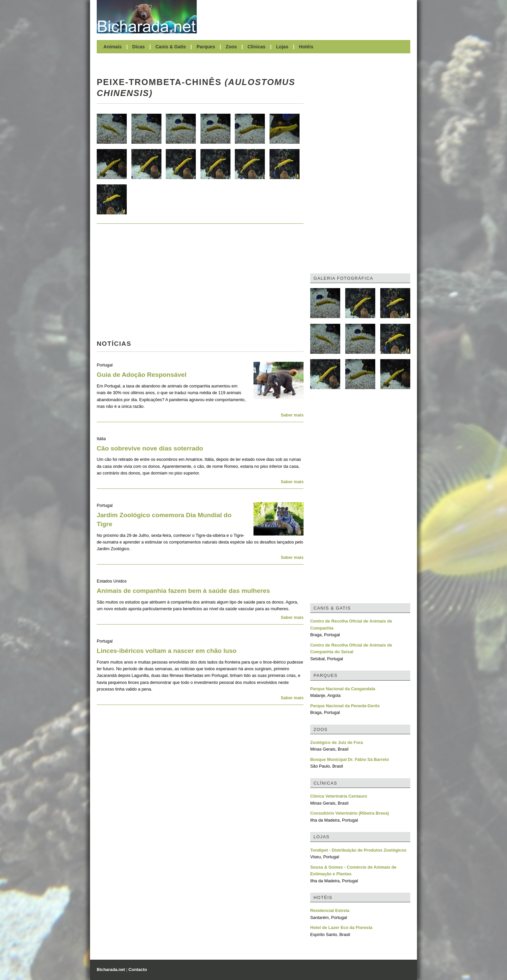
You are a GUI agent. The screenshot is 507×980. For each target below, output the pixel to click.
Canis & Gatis (171, 47)
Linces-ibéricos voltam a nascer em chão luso (167, 651)
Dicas (139, 47)
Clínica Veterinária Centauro (339, 796)
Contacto (138, 969)
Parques (206, 47)
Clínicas (257, 47)
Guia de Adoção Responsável (142, 375)
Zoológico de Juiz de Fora (337, 742)
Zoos (231, 47)
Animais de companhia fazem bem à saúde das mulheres (183, 591)
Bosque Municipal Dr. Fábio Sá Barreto (350, 759)
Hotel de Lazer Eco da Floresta (341, 927)
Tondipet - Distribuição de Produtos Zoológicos (358, 850)
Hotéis (306, 47)
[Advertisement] (307, 17)
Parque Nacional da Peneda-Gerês (345, 706)
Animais (113, 47)
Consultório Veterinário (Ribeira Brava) (350, 813)
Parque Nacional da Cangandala (343, 689)
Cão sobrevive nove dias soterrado (150, 448)
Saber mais (292, 415)
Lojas (282, 47)
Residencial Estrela (330, 910)
